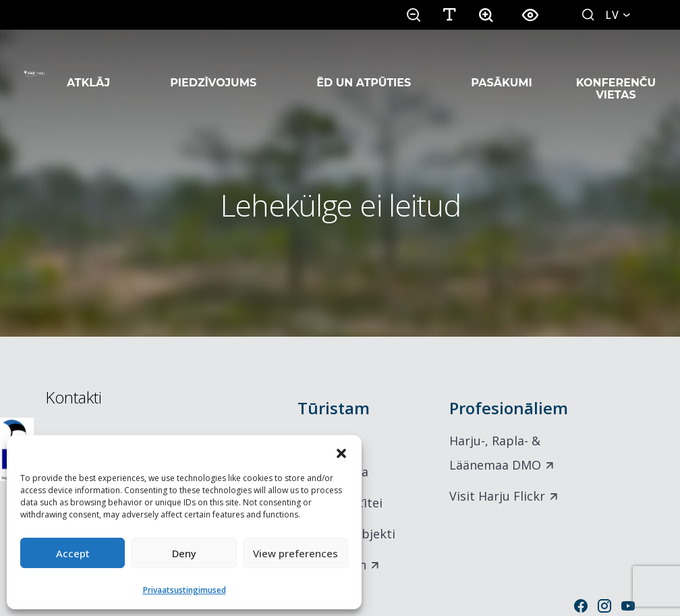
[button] (341, 452)
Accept (73, 553)
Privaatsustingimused (185, 590)
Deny (184, 553)
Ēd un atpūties (364, 66)
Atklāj (88, 66)
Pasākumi (502, 66)
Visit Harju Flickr (497, 496)
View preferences (295, 553)
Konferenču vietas (616, 72)
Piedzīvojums (213, 66)
